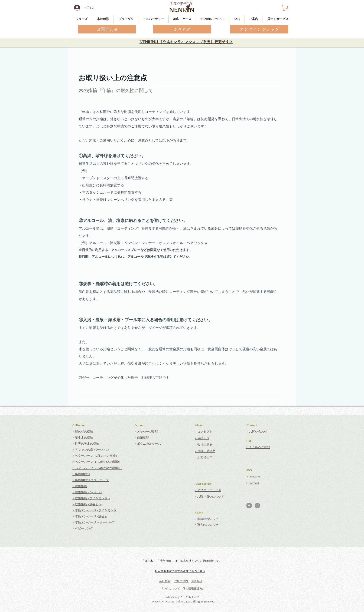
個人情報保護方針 (194, 589)
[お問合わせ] (107, 29)
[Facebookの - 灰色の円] (249, 506)
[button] (285, 8)
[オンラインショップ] (259, 29)
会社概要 (165, 581)
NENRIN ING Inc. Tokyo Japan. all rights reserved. (184, 601)
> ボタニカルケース (148, 444)
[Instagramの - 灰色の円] (257, 506)
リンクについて (170, 589)
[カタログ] (182, 29)
